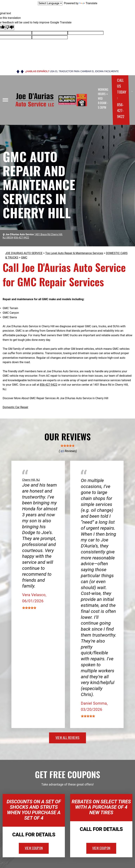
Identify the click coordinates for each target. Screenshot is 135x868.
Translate (88, 3)
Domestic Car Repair (15, 407)
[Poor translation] (10, 27)
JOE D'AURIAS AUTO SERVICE (24, 253)
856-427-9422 (121, 110)
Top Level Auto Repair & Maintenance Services (74, 253)
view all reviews (67, 737)
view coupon (34, 848)
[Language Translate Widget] (50, 3)
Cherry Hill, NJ (31, 480)
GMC (24, 258)
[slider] (67, 446)
